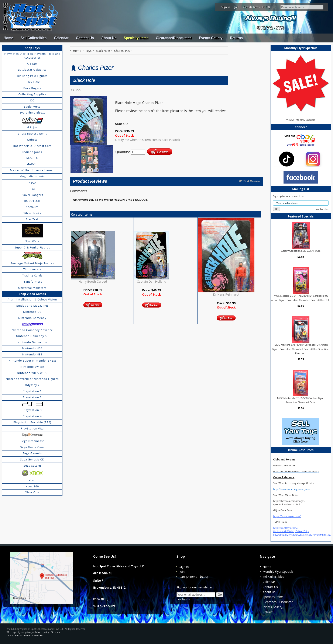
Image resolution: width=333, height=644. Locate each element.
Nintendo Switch (32, 367)
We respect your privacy (20, 632)
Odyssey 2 (32, 385)
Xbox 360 (32, 486)
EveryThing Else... (32, 112)
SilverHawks (32, 213)
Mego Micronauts (32, 176)
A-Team (32, 64)
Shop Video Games (32, 294)
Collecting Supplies (32, 94)
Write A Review (250, 181)
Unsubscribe (321, 209)
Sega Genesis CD (32, 459)
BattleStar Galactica (32, 70)
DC (32, 100)
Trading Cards (32, 275)
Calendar (61, 38)
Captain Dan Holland (152, 281)
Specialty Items (136, 38)
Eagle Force (32, 107)
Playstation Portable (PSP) (32, 422)
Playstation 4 (32, 416)
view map (101, 599)
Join (237, 7)
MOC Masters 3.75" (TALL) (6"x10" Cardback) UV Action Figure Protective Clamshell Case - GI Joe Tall (300, 298)
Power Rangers (32, 195)
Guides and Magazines (32, 306)
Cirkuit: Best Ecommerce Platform (25, 635)
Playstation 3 (32, 410)
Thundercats (32, 269)
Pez (32, 189)
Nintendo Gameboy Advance (32, 330)
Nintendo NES (32, 354)
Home (8, 38)
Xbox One (32, 492)
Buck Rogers (32, 88)
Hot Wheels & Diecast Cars (32, 146)
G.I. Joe (32, 127)
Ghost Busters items (32, 133)
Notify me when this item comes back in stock (147, 140)
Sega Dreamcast (32, 441)
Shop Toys (32, 48)
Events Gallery (211, 38)
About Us (109, 38)
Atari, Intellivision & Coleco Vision (32, 299)
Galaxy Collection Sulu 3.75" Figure (301, 251)
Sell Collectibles (34, 38)
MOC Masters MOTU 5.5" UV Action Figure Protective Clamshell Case (301, 400)
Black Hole (32, 82)
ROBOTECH (32, 201)
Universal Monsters (32, 288)
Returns (236, 38)
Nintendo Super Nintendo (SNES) (32, 361)
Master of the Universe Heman (32, 170)
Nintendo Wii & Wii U (32, 373)
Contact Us (85, 38)
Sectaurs (32, 207)
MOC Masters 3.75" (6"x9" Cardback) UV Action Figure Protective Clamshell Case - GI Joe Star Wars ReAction (301, 349)
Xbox (32, 480)
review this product (131, 200)
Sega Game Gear (32, 447)
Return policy (42, 632)
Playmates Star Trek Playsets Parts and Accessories (32, 56)
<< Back (76, 90)
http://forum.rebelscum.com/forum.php (296, 471)
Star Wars (32, 241)
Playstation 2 (32, 397)
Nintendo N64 (32, 348)
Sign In (226, 7)
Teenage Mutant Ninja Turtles (32, 263)
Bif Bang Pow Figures (32, 76)
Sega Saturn (32, 466)
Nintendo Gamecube (32, 342)
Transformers (32, 282)
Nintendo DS (32, 312)
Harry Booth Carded (93, 281)
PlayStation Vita (32, 428)
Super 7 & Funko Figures (32, 247)
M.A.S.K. (32, 158)
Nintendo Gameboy (32, 318)
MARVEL (32, 164)
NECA (32, 182)
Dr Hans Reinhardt (226, 294)
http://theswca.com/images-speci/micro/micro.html (289, 503)
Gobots (32, 140)
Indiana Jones (32, 152)
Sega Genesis (32, 453)
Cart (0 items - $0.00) (257, 7)
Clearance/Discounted (174, 38)
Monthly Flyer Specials (278, 572)
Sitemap (55, 632)
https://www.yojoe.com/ (287, 516)
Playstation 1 (32, 391)
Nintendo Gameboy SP (32, 336)
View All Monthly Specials (301, 120)
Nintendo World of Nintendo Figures (32, 379)
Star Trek (32, 219)
